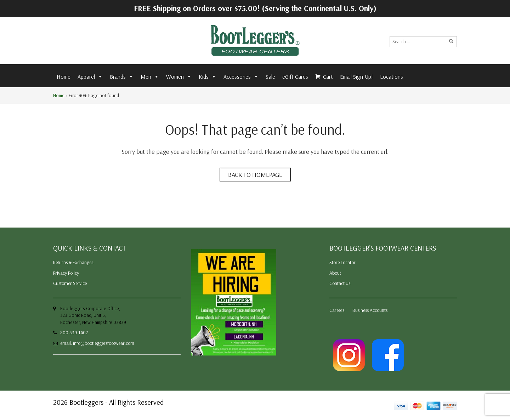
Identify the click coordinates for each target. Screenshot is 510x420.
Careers (337, 310)
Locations (392, 77)
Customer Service (70, 283)
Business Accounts (370, 310)
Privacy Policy (66, 273)
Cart (328, 77)
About (335, 273)
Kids (208, 77)
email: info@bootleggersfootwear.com (97, 343)
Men (150, 77)
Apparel (90, 77)
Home (64, 77)
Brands (122, 77)
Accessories (241, 77)
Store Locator (342, 262)
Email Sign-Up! (356, 77)
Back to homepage (255, 175)
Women (179, 77)
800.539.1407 (74, 332)
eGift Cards (295, 77)
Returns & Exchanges (73, 262)
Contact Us (340, 283)
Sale (270, 77)
